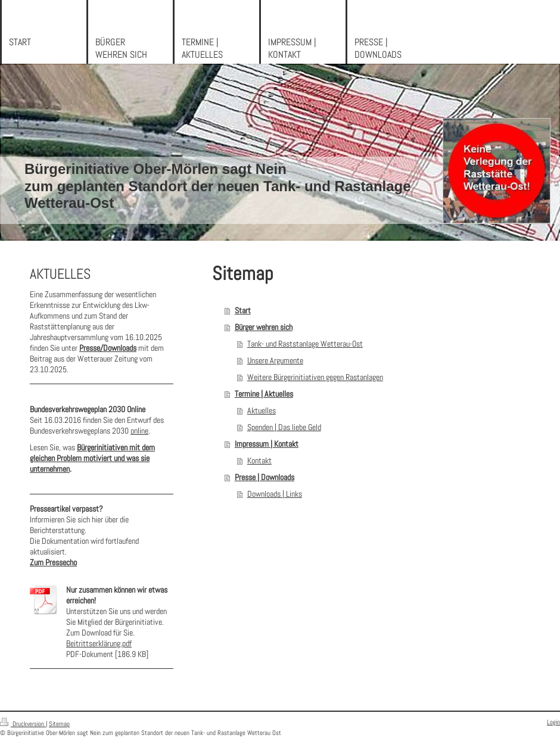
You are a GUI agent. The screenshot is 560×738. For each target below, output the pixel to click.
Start (243, 310)
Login (553, 722)
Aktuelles (262, 410)
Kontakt (259, 460)
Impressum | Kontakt (267, 444)
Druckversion (23, 724)
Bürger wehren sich (264, 327)
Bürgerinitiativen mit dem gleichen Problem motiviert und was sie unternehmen (92, 458)
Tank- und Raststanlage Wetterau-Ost (305, 344)
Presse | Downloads (265, 477)
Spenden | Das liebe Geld (284, 427)
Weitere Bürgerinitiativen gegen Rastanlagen (315, 377)
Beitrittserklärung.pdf (99, 643)
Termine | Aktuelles (264, 394)
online (139, 431)
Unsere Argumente (275, 360)
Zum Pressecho (53, 562)
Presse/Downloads (108, 348)
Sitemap (59, 724)
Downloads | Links (275, 494)
